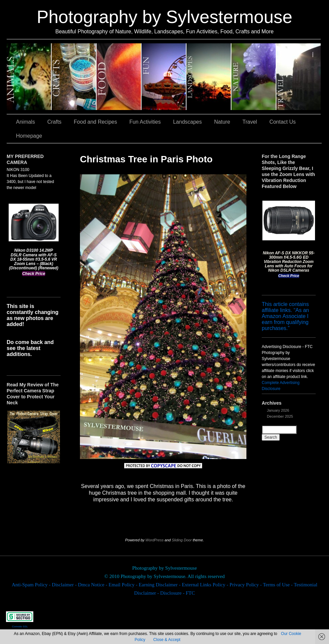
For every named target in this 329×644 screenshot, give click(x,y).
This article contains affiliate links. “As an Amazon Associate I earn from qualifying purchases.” (285, 316)
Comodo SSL (20, 626)
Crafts (74, 77)
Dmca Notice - (93, 585)
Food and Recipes (119, 77)
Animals (29, 77)
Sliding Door (182, 540)
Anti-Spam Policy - (32, 585)
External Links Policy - (206, 585)
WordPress (155, 540)
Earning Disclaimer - (160, 585)
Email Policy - (124, 585)
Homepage (29, 136)
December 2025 (280, 416)
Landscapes (209, 77)
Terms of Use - (278, 585)
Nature (254, 77)
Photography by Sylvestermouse (164, 17)
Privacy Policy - (246, 585)
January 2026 (278, 410)
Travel (299, 77)
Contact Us (283, 122)
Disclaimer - (65, 585)
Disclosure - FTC (177, 593)
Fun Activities (164, 77)
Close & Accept (167, 640)
